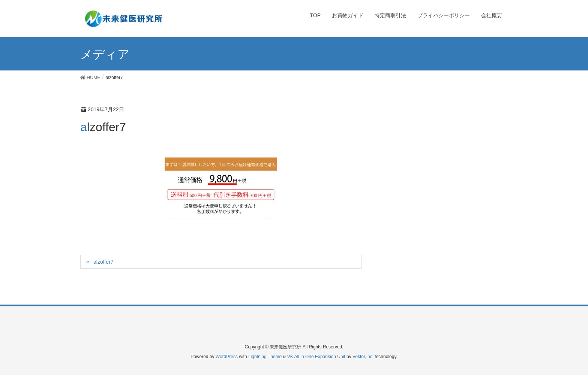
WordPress (227, 357)
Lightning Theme (265, 357)
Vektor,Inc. (363, 357)
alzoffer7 (103, 262)
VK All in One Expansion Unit (316, 357)
